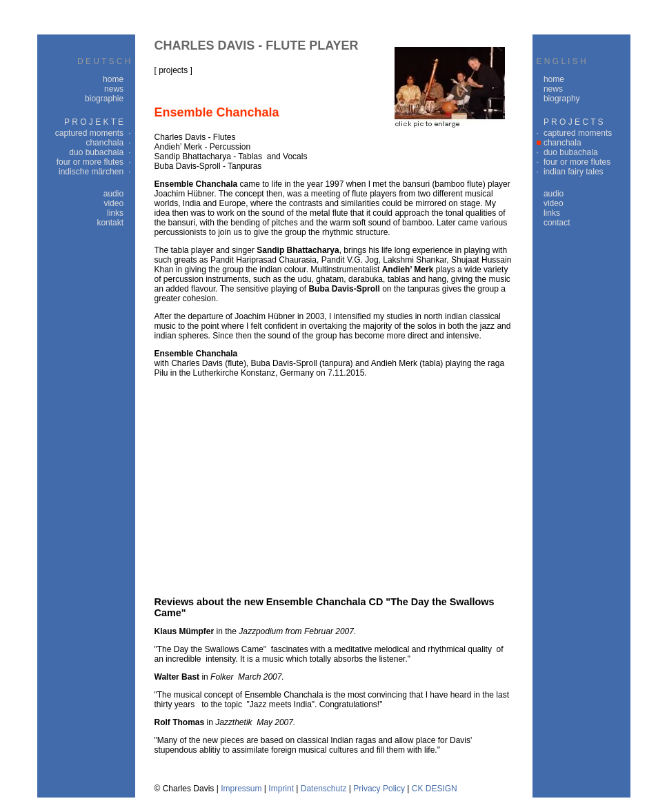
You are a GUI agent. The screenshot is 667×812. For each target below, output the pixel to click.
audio (113, 194)
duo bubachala (96, 152)
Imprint (281, 789)
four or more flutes (90, 162)
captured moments (89, 133)
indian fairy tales (574, 172)
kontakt (110, 223)
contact (557, 223)
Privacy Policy (379, 789)
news (114, 89)
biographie (104, 99)
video (113, 203)
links (115, 213)
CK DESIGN (435, 789)
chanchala (104, 143)
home (113, 79)
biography (562, 99)
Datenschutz (324, 789)
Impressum (241, 789)
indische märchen (91, 172)
